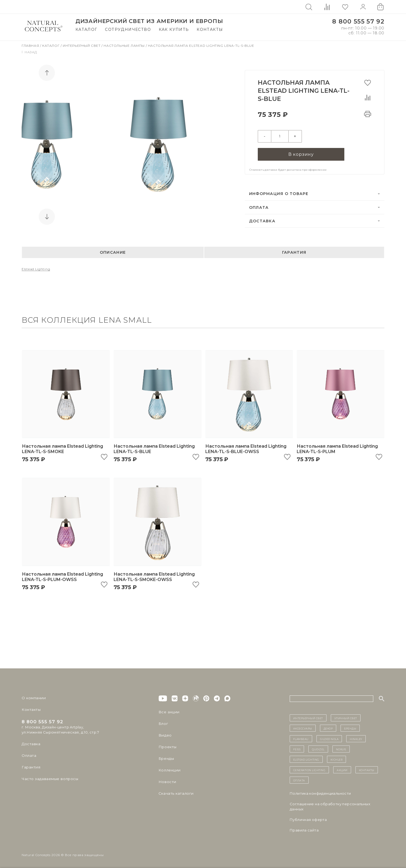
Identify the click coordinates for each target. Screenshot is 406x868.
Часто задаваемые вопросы (49, 778)
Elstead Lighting (36, 268)
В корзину (301, 153)
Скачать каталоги (175, 793)
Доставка (262, 220)
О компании (33, 697)
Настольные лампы (125, 46)
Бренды (166, 758)
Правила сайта (304, 829)
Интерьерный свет (82, 46)
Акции (342, 769)
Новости (167, 781)
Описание (113, 252)
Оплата (259, 207)
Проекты (167, 746)
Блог (163, 723)
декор (328, 728)
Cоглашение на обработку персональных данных (330, 806)
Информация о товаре (279, 193)
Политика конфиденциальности (320, 793)
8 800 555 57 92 (358, 22)
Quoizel (318, 748)
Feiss (297, 748)
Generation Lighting (309, 769)
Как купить (174, 29)
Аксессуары (303, 728)
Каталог (86, 29)
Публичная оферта (308, 819)
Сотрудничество (128, 29)
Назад (29, 52)
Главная (31, 46)
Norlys (341, 748)
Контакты (210, 29)
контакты (367, 769)
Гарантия (294, 252)
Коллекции (169, 769)
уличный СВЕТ (346, 717)
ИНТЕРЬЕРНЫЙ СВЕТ (308, 717)
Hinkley (356, 738)
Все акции (168, 711)
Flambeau (301, 738)
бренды (350, 728)
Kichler (337, 759)
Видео (165, 734)
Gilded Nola (329, 738)
